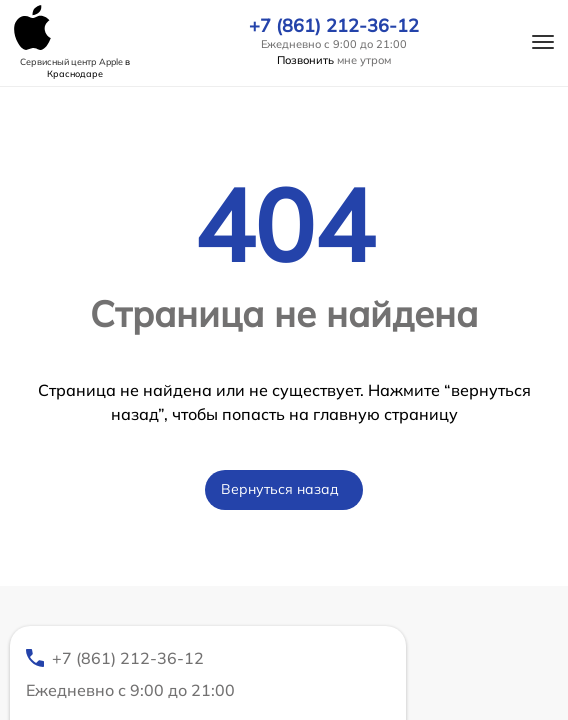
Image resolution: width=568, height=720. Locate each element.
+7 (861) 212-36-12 (334, 26)
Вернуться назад (280, 489)
